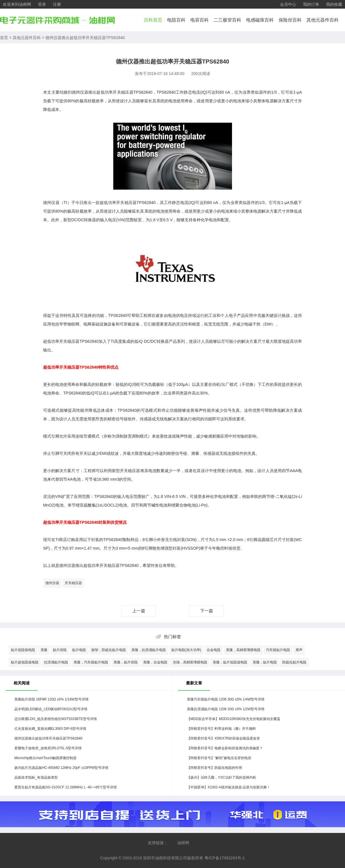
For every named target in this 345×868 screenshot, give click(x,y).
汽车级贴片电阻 (278, 650)
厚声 (299, 650)
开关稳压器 (73, 583)
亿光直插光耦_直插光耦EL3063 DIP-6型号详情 (50, 729)
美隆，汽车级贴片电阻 (91, 662)
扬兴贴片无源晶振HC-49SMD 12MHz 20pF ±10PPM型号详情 (61, 768)
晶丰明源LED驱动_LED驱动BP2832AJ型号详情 (51, 709)
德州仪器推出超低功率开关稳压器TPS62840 (85, 38)
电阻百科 (176, 20)
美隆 (44, 650)
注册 (57, 4)
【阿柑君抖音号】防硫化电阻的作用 (214, 768)
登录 (42, 4)
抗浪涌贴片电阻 (56, 662)
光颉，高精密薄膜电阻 (190, 662)
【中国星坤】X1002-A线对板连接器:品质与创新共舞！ (229, 787)
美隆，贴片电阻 (265, 662)
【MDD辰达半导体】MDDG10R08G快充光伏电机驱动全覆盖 (234, 719)
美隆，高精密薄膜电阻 (243, 650)
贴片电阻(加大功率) (186, 650)
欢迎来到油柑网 (17, 4)
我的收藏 (334, 4)
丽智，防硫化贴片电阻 (109, 650)
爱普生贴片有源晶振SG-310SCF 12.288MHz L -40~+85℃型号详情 (66, 787)
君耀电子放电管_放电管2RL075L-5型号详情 (48, 748)
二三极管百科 (227, 20)
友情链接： (158, 843)
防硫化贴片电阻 (294, 662)
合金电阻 (214, 650)
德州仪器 (52, 583)
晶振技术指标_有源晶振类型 (36, 777)
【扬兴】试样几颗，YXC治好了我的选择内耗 (222, 777)
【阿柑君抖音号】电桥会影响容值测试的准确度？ (225, 748)
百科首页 (153, 20)
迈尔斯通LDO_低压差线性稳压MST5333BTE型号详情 (56, 719)
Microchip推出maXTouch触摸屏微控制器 (45, 758)
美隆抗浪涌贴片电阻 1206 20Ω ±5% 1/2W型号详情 (226, 709)
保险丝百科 (290, 20)
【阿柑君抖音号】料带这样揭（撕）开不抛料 (221, 729)
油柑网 (183, 843)
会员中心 (288, 4)
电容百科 (200, 20)
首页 (4, 38)
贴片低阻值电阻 (23, 650)
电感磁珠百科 (260, 20)
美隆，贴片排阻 (126, 662)
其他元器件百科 (323, 20)
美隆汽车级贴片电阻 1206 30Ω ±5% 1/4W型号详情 (226, 699)
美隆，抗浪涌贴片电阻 (149, 650)
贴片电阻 (79, 650)
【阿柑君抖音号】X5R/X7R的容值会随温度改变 (223, 738)
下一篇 (207, 611)
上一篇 (139, 611)
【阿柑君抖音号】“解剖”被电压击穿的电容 (219, 758)
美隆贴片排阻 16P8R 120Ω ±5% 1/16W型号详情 (51, 699)
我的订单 (311, 4)
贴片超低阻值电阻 (25, 662)
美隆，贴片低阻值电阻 (230, 662)
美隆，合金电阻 (155, 662)
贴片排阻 (60, 650)
